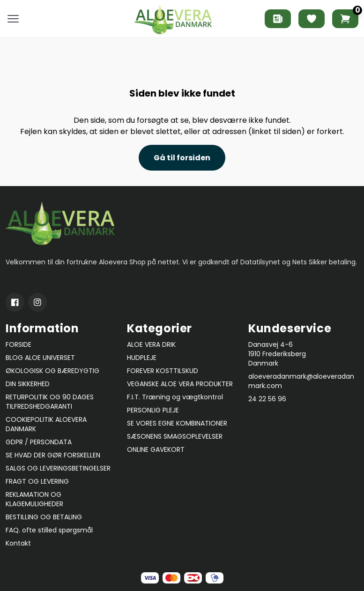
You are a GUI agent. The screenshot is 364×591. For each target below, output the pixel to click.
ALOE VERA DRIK (151, 344)
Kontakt (18, 543)
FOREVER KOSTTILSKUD (163, 371)
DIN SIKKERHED (28, 384)
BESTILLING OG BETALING (44, 517)
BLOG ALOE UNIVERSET (40, 358)
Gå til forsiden (182, 158)
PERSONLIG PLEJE (153, 410)
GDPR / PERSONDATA (39, 442)
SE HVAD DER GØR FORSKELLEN (53, 455)
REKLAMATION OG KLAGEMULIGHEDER (34, 499)
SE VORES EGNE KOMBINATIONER (177, 423)
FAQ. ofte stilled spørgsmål (49, 530)
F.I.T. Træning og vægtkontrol (175, 397)
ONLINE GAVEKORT (156, 449)
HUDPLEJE (142, 358)
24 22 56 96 (267, 399)
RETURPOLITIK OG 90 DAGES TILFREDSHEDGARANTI (50, 402)
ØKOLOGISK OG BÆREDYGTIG (52, 371)
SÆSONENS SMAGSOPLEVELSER (175, 436)
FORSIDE (19, 344)
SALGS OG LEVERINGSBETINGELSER (58, 468)
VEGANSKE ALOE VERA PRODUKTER (180, 384)
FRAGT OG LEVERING (37, 481)
